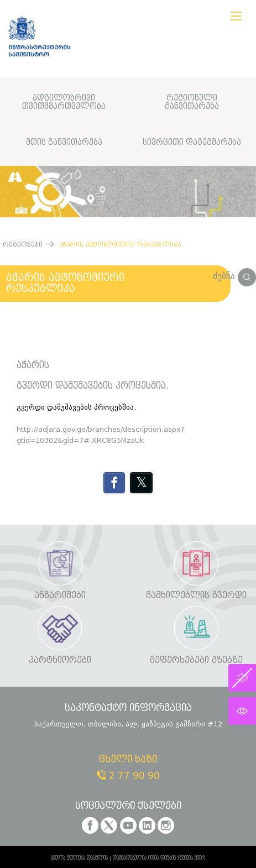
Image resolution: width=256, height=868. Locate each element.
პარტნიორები (60, 660)
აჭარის (33, 365)
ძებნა (234, 276)
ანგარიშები (60, 596)
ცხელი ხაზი (128, 760)
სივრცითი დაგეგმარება (192, 142)
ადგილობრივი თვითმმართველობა (64, 103)
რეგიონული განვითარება (192, 103)
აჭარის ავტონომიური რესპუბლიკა (65, 283)
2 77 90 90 (128, 776)
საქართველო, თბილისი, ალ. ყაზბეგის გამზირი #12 (128, 724)
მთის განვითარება (64, 142)
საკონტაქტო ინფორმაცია (128, 708)
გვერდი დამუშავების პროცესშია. (93, 386)
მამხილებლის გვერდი (196, 596)
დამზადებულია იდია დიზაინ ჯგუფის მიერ (159, 858)
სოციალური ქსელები (128, 806)
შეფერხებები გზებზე (196, 660)
